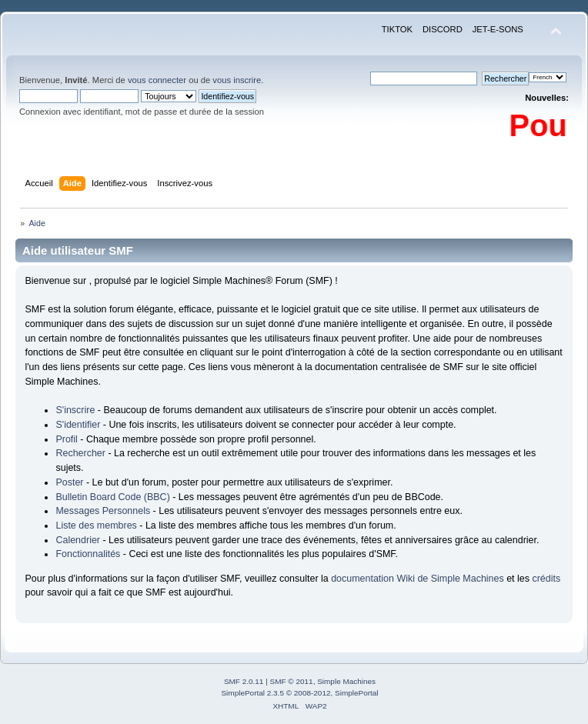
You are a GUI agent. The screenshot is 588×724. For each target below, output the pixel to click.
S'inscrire (75, 410)
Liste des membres (96, 525)
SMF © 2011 (292, 681)
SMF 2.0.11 (244, 681)
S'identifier (78, 425)
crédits (546, 579)
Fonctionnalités (88, 554)
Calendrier (78, 540)
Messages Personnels (103, 511)
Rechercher (80, 453)
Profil (66, 439)
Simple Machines (346, 681)
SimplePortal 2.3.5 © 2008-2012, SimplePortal (299, 693)
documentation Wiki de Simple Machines (418, 579)
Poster (69, 482)
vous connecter (157, 80)
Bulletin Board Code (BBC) (112, 497)
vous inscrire (237, 80)
